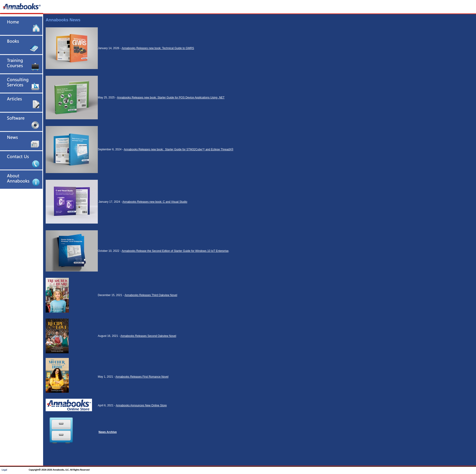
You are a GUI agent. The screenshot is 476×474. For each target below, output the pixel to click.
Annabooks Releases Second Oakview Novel (148, 336)
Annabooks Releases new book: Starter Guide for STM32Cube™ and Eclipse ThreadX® (179, 149)
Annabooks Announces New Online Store (141, 405)
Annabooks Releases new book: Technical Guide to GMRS (158, 48)
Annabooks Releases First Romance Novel (142, 377)
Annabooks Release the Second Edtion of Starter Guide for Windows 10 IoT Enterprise (175, 251)
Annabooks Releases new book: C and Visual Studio (155, 202)
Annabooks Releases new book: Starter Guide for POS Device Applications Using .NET (171, 98)
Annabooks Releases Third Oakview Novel (151, 295)
